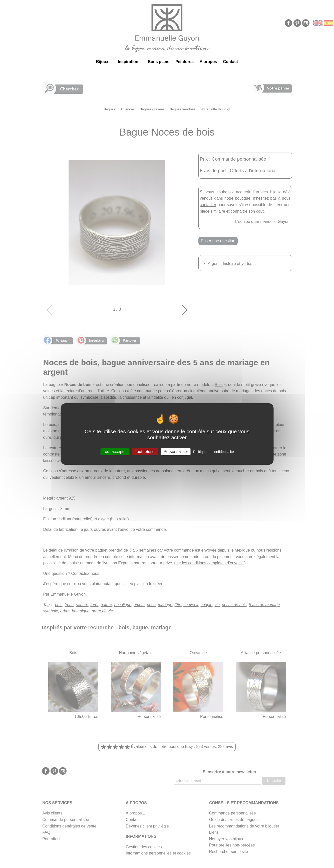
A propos (208, 62)
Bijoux (102, 62)
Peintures (185, 62)
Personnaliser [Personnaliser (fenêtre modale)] (176, 452)
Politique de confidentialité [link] (214, 452)
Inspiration (128, 62)
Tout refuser (145, 452)
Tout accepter (115, 452)
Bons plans (159, 62)
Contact (230, 62)
